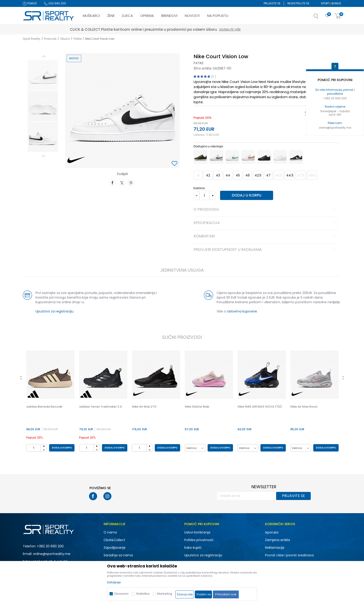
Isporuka (272, 532)
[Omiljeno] (327, 16)
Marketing (165, 594)
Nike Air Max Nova (304, 407)
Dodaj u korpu (247, 195)
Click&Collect (114, 540)
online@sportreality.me (335, 128)
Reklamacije (275, 548)
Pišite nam (335, 123)
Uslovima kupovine (242, 311)
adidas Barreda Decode (44, 407)
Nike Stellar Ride (197, 407)
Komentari (266, 236)
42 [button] (208, 175)
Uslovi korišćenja (197, 532)
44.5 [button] (290, 175)
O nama (110, 532)
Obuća (65, 39)
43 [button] (218, 175)
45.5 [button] (279, 175)
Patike (77, 39)
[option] (43, 75)
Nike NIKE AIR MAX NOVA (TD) (260, 407)
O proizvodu (266, 210)
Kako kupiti (193, 548)
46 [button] (248, 175)
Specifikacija (266, 223)
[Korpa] (338, 16)
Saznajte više (257, 29)
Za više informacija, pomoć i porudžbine (335, 92)
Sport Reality (32, 39)
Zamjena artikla (277, 540)
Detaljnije (114, 582)
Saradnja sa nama (118, 555)
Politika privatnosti (199, 540)
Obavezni (121, 594)
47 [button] (268, 175)
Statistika (143, 594)
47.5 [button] (301, 175)
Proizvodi (50, 39)
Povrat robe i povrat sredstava (289, 555)
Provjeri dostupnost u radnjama (266, 250)
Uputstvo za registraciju (54, 311)
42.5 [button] (258, 175)
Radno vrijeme (335, 107)
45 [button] (238, 175)
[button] (321, 18)
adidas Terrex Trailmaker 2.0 (101, 407)
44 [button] (228, 175)
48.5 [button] (312, 175)
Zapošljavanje (115, 548)
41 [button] (198, 175)
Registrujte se (298, 3)
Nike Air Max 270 (144, 407)
